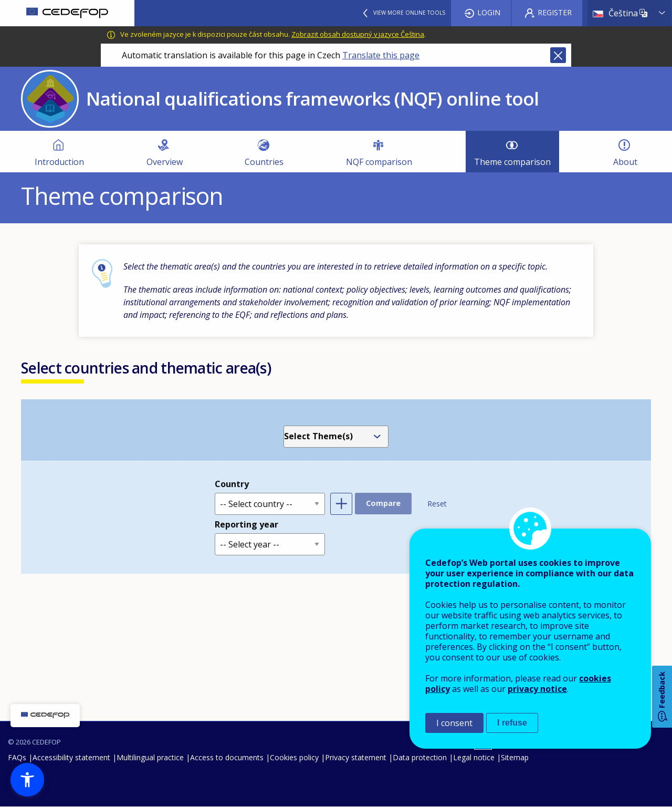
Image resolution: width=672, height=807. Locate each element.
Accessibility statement (71, 757)
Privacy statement (356, 757)
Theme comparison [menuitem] (512, 162)
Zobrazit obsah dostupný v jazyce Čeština (358, 34)
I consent (454, 723)
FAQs (17, 757)
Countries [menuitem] (264, 162)
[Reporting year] (270, 544)
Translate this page (381, 55)
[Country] (270, 504)
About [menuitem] (625, 162)
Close (558, 55)
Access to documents (227, 757)
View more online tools (409, 13)
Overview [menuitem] (165, 162)
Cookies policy (294, 757)
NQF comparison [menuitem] (379, 162)
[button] (27, 780)
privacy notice (537, 689)
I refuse (512, 723)
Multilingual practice (150, 757)
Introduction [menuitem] (59, 162)
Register (555, 12)
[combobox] (338, 437)
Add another (341, 504)
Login (489, 12)
